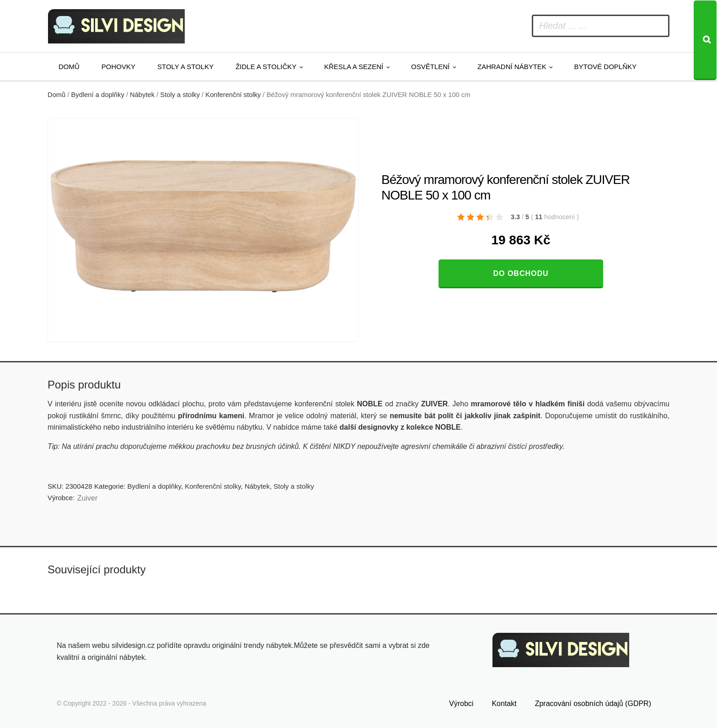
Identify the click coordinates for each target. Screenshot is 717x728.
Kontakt (504, 704)
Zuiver (87, 498)
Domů (69, 67)
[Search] (705, 40)
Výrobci (461, 704)
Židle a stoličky (266, 67)
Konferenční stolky (233, 95)
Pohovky (118, 67)
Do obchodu (521, 273)
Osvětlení (430, 67)
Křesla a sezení (354, 67)
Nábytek (142, 95)
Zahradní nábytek (512, 67)
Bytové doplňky (605, 67)
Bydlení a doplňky (98, 95)
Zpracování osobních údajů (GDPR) (593, 704)
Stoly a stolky (185, 67)
